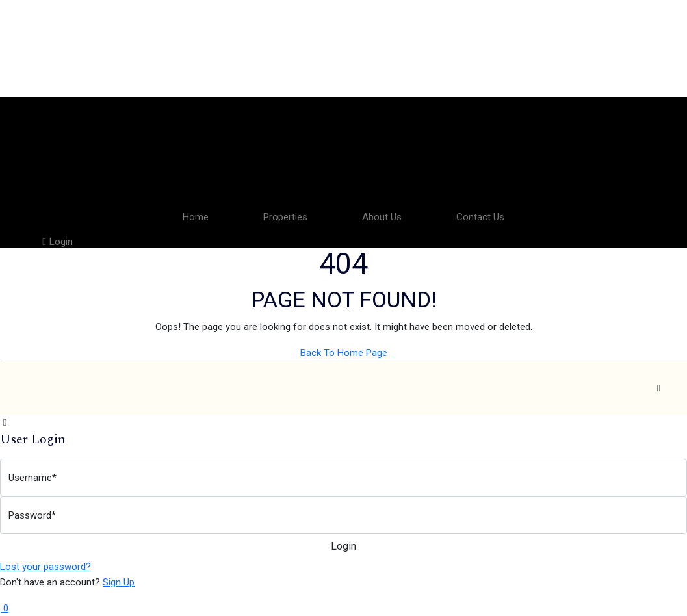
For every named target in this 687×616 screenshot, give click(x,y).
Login (56, 242)
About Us (382, 217)
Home (196, 217)
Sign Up (119, 582)
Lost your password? (45, 567)
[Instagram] (658, 388)
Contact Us (480, 217)
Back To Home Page (344, 353)
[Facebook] (601, 388)
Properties (285, 217)
